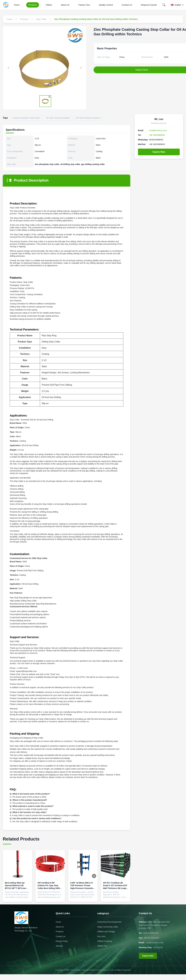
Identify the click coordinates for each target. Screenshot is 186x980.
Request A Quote (149, 5)
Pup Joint (101, 936)
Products (33, 5)
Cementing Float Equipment (109, 922)
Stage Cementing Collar (108, 927)
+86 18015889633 (157, 135)
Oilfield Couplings (105, 941)
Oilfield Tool (102, 946)
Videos (49, 5)
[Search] (164, 5)
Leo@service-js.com (158, 130)
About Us (65, 5)
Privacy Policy (62, 941)
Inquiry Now (159, 152)
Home (17, 5)
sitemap (59, 946)
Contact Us (127, 5)
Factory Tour (84, 5)
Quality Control (106, 5)
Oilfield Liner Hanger (106, 932)
